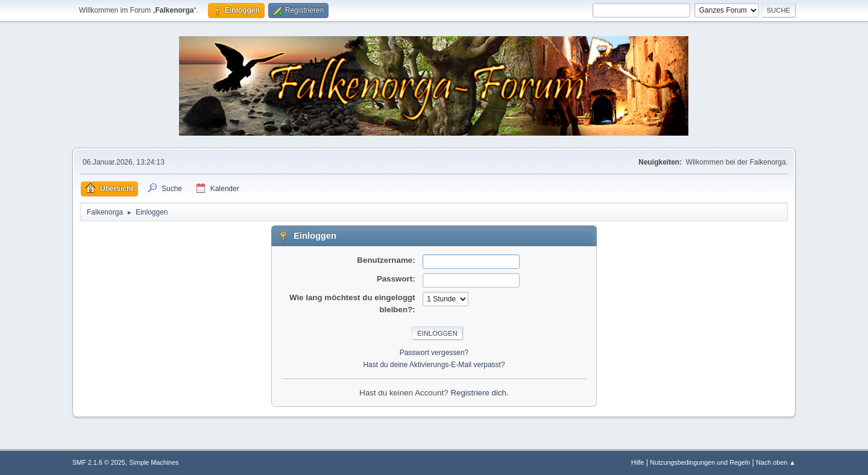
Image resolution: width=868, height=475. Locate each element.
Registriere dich (478, 393)
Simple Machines (154, 462)
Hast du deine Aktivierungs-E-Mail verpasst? (434, 365)
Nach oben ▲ (776, 462)
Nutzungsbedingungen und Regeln (700, 462)
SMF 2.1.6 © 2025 (99, 462)
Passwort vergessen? (434, 353)
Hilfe (638, 462)
